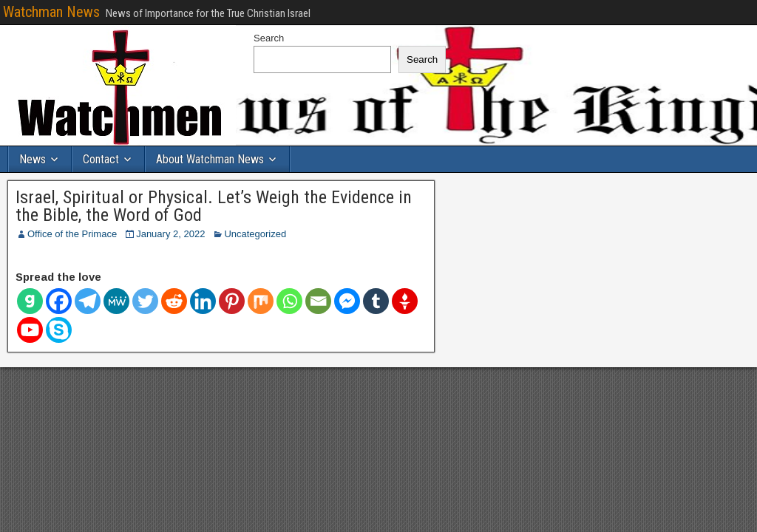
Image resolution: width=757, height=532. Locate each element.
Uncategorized (255, 234)
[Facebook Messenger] (347, 301)
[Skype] (59, 330)
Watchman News (51, 12)
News (33, 159)
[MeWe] (116, 301)
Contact (101, 159)
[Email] (318, 301)
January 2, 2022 (170, 234)
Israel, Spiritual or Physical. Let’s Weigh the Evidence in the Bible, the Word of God (214, 206)
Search (269, 38)
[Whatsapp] (289, 301)
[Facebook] (59, 301)
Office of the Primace (72, 234)
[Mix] (261, 301)
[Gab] (30, 301)
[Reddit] (174, 301)
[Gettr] (405, 301)
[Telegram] (88, 301)
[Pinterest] (232, 301)
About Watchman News (210, 159)
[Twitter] (145, 301)
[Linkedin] (203, 301)
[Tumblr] (376, 301)
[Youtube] (30, 330)
